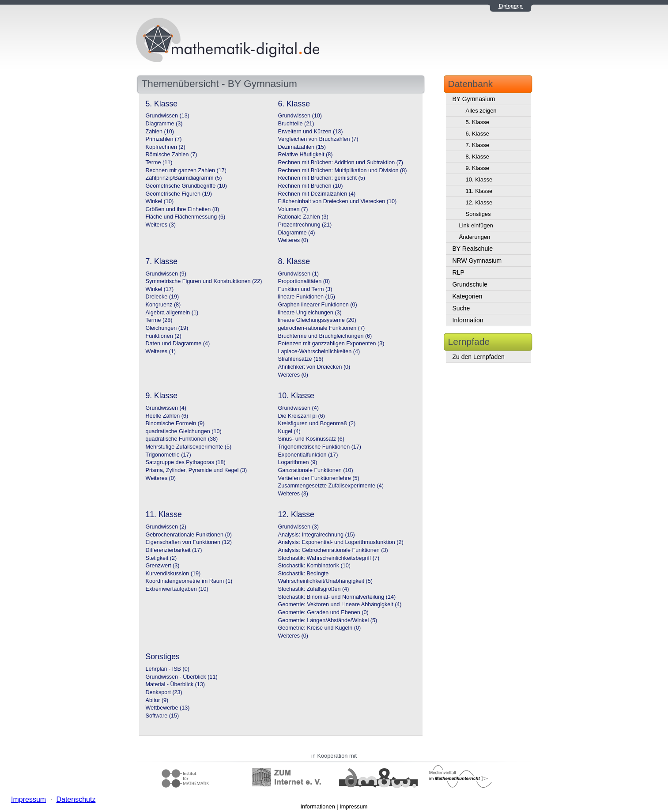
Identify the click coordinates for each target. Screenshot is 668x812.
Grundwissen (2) (166, 527)
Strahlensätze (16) (301, 359)
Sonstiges (478, 214)
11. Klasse (479, 191)
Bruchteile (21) (296, 124)
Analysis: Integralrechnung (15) (317, 535)
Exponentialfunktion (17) (308, 455)
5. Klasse (477, 122)
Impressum (353, 806)
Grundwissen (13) (168, 116)
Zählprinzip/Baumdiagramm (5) (184, 178)
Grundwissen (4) (166, 408)
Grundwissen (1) (298, 274)
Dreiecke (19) (162, 297)
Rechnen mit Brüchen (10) (311, 186)
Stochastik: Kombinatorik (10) (315, 566)
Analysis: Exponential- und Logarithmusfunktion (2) (341, 542)
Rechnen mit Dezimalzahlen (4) (317, 194)
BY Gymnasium (474, 99)
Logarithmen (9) (298, 462)
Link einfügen (476, 225)
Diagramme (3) (164, 124)
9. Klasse (477, 168)
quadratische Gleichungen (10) (184, 431)
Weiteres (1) (161, 351)
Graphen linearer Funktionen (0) (318, 305)
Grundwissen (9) (166, 274)
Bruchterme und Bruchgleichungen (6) (325, 336)
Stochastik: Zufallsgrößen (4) (314, 589)
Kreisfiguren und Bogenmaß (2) (317, 423)
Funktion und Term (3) (305, 289)
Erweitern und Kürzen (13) (311, 132)
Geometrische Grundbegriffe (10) (187, 186)
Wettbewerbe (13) (168, 708)
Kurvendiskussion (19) (173, 574)
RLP (459, 272)
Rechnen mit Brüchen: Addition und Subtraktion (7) (341, 162)
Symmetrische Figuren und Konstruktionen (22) (204, 281)
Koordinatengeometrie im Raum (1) (189, 581)
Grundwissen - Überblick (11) (182, 677)
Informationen (318, 806)
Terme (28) (159, 320)
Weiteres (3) (161, 225)
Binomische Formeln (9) (175, 423)
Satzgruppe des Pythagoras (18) (186, 462)
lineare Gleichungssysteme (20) (317, 320)
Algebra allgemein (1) (172, 313)
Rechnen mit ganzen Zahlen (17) (186, 170)
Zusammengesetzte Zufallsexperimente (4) (331, 486)
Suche (461, 308)
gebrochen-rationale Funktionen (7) (322, 328)
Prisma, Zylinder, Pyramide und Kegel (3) (196, 470)
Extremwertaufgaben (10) (177, 589)
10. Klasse (479, 179)
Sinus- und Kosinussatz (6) (311, 439)
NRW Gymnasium (477, 261)
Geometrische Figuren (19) (179, 194)
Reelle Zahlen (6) (167, 416)
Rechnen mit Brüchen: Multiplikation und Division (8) (343, 170)
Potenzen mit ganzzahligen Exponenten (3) (331, 344)
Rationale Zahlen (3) (303, 217)
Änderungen (475, 237)
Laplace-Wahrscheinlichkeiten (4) (319, 351)
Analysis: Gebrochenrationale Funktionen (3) (333, 550)
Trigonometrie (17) (168, 455)
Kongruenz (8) (163, 305)
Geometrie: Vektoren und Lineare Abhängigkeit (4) (340, 604)
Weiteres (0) (293, 240)
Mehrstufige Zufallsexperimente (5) (189, 447)
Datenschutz (76, 799)
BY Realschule (473, 249)
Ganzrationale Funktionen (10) (316, 470)
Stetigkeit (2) (161, 558)
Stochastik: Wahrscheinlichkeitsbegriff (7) (329, 558)
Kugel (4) (289, 431)
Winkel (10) (160, 201)
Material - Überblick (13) (175, 684)
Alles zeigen (481, 111)
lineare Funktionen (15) (307, 297)
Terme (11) (159, 162)
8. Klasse (477, 157)
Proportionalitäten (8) (304, 281)
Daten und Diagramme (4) (178, 344)
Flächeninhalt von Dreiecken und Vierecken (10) (338, 201)
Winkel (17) (160, 289)
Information (468, 320)
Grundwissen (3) (298, 527)
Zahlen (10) (160, 132)
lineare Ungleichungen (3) (310, 313)
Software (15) (162, 716)
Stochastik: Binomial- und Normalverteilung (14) (337, 597)
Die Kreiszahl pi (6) (302, 416)
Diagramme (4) (297, 233)
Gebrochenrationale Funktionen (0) (189, 535)
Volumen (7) (293, 209)
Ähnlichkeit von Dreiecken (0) (314, 367)
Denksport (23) (164, 692)
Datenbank (471, 84)
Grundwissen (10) (300, 116)
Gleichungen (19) (167, 328)
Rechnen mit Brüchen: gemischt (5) (322, 178)
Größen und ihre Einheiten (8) (183, 209)
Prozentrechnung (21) (305, 225)
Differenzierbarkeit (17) (174, 550)
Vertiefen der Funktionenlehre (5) (319, 478)
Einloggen (510, 6)
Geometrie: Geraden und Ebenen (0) (323, 612)
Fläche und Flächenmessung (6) (186, 217)
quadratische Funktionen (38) (182, 439)
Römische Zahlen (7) (172, 155)
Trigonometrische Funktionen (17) (320, 447)
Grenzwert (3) (163, 566)
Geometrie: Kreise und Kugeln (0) (320, 628)
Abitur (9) (157, 700)
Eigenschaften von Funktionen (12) (189, 542)
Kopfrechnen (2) (166, 147)
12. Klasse (479, 202)
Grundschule (470, 284)
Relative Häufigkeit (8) (306, 155)
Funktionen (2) (164, 336)
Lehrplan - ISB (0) (168, 669)
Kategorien (468, 296)
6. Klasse (477, 134)
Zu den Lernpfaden (479, 357)
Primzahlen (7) (164, 139)
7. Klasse (477, 145)
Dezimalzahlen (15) (302, 147)
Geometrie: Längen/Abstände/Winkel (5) (328, 620)
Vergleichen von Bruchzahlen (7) (318, 139)
